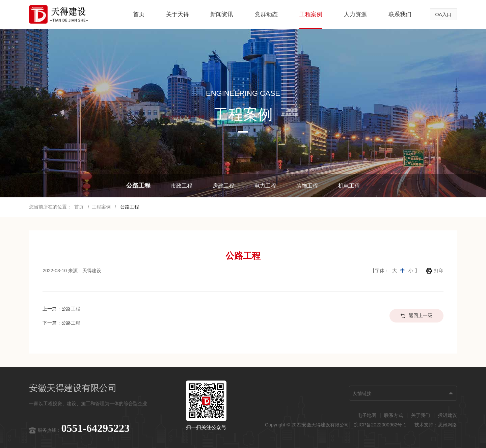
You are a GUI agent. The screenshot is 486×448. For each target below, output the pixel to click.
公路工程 (138, 186)
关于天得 (178, 14)
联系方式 (394, 415)
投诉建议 (448, 415)
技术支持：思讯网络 (436, 425)
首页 (139, 14)
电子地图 (367, 415)
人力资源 (355, 14)
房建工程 (223, 186)
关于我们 (421, 415)
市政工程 (182, 186)
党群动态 (266, 14)
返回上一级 (416, 315)
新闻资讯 (222, 14)
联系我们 (400, 14)
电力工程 (265, 186)
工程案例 (311, 14)
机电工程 (349, 186)
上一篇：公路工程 (61, 309)
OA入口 (443, 15)
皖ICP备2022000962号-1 (381, 425)
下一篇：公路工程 (61, 323)
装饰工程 (307, 186)
